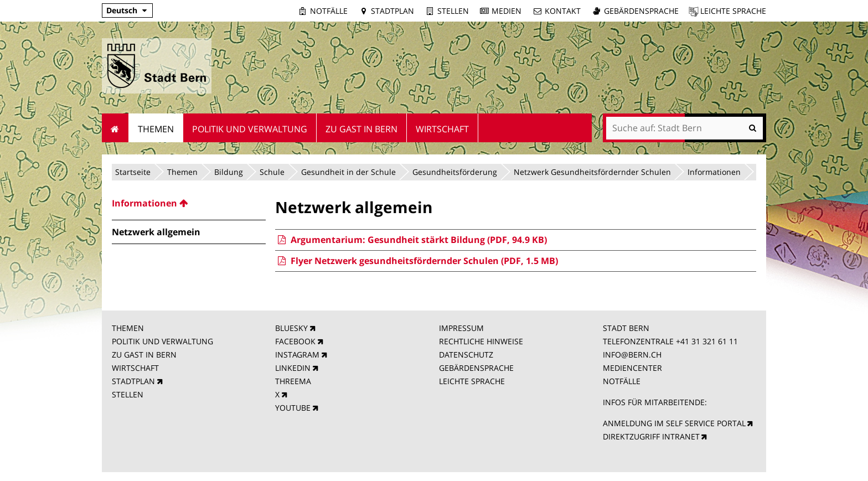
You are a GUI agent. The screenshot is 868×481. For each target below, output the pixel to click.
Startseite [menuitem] (115, 128)
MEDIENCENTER (632, 368)
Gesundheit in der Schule (348, 172)
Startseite (133, 172)
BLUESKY (291, 328)
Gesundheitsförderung (455, 172)
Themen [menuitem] (156, 129)
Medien (507, 11)
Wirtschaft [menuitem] (442, 129)
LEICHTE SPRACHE (472, 381)
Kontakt (563, 11)
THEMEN (128, 328)
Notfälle (329, 11)
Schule (272, 172)
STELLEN (128, 394)
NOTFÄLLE (622, 381)
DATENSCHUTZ (466, 355)
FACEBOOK (295, 341)
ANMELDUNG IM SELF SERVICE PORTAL (674, 423)
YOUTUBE (293, 408)
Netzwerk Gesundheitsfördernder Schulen (592, 172)
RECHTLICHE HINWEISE (481, 341)
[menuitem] (189, 203)
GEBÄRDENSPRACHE (476, 368)
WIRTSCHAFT (135, 368)
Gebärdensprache (641, 11)
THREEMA (293, 381)
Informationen (714, 172)
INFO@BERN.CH (632, 355)
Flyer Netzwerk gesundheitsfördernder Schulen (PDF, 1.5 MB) (416, 261)
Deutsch (122, 10)
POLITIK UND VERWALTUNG (162, 341)
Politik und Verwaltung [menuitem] (250, 129)
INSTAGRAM (297, 355)
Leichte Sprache (733, 11)
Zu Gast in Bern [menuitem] (361, 129)
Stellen (453, 11)
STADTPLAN (133, 381)
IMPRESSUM (461, 328)
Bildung (229, 172)
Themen (182, 172)
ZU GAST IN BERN (144, 355)
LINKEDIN (293, 368)
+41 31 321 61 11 (707, 341)
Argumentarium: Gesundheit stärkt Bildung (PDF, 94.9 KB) (411, 240)
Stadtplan (392, 11)
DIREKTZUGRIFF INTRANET (651, 436)
